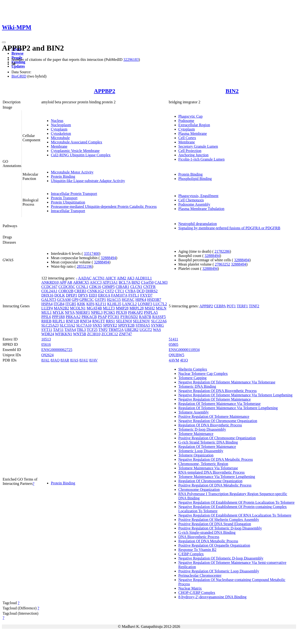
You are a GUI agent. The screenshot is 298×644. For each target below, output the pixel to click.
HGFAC (128, 300)
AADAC (85, 278)
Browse (17, 53)
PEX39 (122, 312)
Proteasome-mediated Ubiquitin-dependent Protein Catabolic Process (104, 207)
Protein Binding (63, 176)
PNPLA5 (151, 312)
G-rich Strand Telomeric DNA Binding (208, 442)
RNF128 (72, 321)
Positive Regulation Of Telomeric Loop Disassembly (219, 571)
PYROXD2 (129, 317)
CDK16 (95, 287)
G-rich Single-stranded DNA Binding (207, 532)
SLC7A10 (84, 325)
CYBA (130, 291)
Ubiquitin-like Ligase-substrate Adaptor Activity (88, 181)
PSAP (102, 317)
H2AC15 (114, 300)
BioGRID (19, 76)
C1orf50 (147, 282)
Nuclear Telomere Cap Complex (203, 374)
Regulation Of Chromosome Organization (210, 481)
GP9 (75, 300)
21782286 (222, 251)
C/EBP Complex (191, 554)
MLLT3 (109, 308)
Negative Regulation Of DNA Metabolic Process (216, 459)
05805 (174, 344)
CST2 (109, 291)
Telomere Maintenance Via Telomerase (208, 468)
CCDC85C (67, 287)
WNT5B (80, 334)
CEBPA (220, 306)
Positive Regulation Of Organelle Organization (214, 545)
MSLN (161, 308)
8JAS (74, 360)
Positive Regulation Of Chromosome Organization (217, 438)
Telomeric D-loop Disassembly (202, 429)
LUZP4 (47, 308)
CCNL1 (82, 287)
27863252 (223, 264)
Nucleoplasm (61, 125)
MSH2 (150, 308)
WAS (157, 330)
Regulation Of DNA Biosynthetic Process (210, 425)
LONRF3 (145, 304)
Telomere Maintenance (196, 434)
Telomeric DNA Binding (197, 386)
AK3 (130, 278)
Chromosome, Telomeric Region (203, 464)
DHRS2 (152, 291)
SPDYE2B (126, 325)
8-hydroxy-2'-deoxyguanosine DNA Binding (213, 597)
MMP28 (122, 308)
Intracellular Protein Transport (74, 194)
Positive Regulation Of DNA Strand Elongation (215, 524)
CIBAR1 (123, 287)
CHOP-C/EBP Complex (197, 593)
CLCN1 (136, 287)
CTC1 (120, 291)
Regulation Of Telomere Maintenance (207, 447)
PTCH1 (114, 317)
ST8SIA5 (143, 325)
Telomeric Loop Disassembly (201, 451)
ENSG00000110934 (184, 350)
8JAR (65, 360)
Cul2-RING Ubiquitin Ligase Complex (81, 155)
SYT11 (47, 330)
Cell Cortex (187, 138)
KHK (81, 304)
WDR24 (48, 334)
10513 (46, 339)
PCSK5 (109, 312)
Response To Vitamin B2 (197, 550)
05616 (46, 344)
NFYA (70, 312)
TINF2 (254, 306)
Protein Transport (64, 198)
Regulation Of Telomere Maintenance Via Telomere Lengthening (228, 408)
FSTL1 (134, 295)
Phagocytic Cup (191, 116)
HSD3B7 (154, 300)
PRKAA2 (73, 317)
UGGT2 (146, 330)
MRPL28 (137, 308)
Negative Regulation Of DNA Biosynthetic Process (218, 391)
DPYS (83, 295)
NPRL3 (97, 312)
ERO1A (104, 295)
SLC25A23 (50, 325)
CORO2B (66, 291)
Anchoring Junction (194, 155)
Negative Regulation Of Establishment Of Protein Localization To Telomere (237, 502)
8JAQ (55, 360)
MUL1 (47, 312)
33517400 (91, 254)
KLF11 (101, 304)
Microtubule (60, 138)
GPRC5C (86, 300)
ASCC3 (96, 282)
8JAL (45, 360)
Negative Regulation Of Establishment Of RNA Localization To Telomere (235, 515)
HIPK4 (141, 300)
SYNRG (157, 325)
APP (63, 282)
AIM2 (121, 278)
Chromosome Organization (199, 490)
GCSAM (64, 300)
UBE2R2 (131, 330)
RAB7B (145, 317)
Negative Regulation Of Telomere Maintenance (215, 399)
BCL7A (125, 282)
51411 (173, 339)
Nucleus (57, 121)
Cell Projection (190, 151)
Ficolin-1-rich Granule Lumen (202, 159)
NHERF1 (83, 312)
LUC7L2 (160, 304)
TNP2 (103, 330)
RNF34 (86, 321)
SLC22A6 (159, 321)
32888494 (108, 258)
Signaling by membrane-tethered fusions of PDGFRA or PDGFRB (229, 228)
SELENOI (124, 321)
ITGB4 (59, 304)
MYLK (58, 312)
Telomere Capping (192, 378)
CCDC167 (49, 287)
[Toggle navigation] (4, 42)
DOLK (60, 295)
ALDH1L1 (144, 278)
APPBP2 (104, 91)
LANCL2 (130, 304)
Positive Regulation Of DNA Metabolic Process (215, 485)
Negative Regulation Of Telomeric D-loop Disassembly (221, 558)
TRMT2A (116, 330)
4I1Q (184, 360)
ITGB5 (71, 304)
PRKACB (89, 317)
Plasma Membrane (193, 134)
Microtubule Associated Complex (77, 142)
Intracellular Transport (68, 211)
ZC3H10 (94, 334)
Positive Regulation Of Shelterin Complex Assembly (219, 520)
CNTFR (149, 287)
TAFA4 (70, 330)
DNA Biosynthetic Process (199, 537)
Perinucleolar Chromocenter (200, 575)
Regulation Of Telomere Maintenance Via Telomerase (220, 404)
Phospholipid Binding (195, 179)
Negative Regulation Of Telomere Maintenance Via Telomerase (227, 382)
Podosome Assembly (194, 204)
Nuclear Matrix (190, 588)
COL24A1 (49, 291)
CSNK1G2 (96, 291)
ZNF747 (125, 334)
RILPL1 (59, 321)
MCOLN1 (78, 308)
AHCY (111, 278)
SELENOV (141, 321)
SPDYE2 (110, 325)
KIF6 (90, 304)
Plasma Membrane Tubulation (201, 209)
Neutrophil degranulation (198, 224)
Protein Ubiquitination (68, 202)
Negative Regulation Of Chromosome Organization (218, 421)
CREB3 (80, 291)
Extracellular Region (194, 125)
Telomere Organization (196, 455)
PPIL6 (46, 317)
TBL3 (81, 330)
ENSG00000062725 (57, 350)
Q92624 (48, 355)
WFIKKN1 (64, 334)
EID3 (93, 295)
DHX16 (47, 295)
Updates (18, 66)
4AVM (174, 360)
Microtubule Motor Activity (72, 172)
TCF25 (92, 330)
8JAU (84, 360)
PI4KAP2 (135, 312)
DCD (141, 291)
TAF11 (58, 330)
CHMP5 (108, 287)
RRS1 (110, 321)
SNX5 (97, 325)
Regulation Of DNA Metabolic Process (208, 541)
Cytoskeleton (61, 134)
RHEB (46, 321)
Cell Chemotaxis (191, 200)
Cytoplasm (59, 129)
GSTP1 (100, 300)
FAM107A (119, 295)
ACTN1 (99, 278)
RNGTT (98, 321)
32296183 (131, 60)
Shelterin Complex (193, 369)
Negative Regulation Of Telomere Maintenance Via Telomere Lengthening (235, 395)
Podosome (186, 121)
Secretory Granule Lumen (198, 146)
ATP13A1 (110, 282)
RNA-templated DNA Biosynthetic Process (212, 472)
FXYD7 (146, 295)
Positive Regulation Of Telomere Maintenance (214, 416)
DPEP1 (72, 295)
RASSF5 (159, 317)
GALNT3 (49, 300)
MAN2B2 (61, 308)
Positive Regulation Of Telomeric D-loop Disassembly (220, 528)
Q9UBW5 (177, 355)
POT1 (231, 306)
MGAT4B (94, 308)
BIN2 (232, 91)
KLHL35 (114, 304)
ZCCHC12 (110, 334)
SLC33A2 (67, 325)
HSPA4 (47, 304)
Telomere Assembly (194, 412)
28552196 (84, 266)
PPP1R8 (58, 317)
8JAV (93, 360)
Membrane (59, 146)
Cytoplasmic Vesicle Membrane (75, 151)
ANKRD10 (50, 282)
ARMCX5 (81, 282)
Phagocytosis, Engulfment (198, 196)
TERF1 (242, 306)
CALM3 (161, 282)
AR (70, 282)
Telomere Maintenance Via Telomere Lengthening (217, 477)
